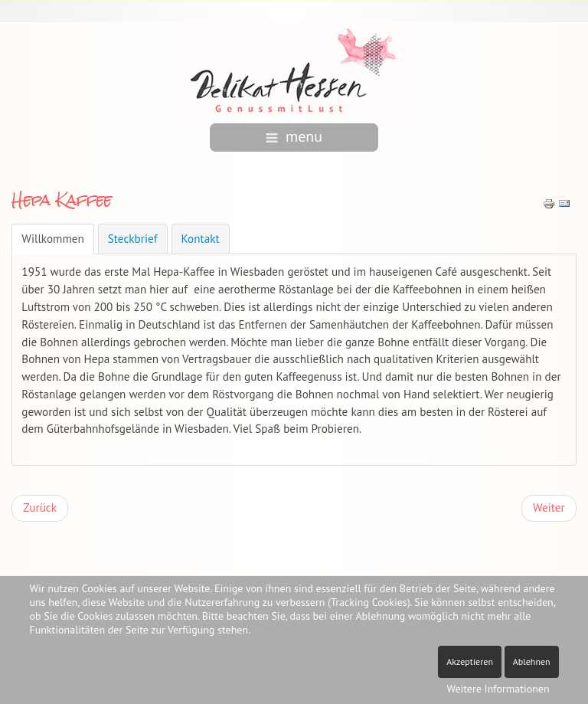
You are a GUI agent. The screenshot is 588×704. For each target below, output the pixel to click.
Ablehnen (532, 661)
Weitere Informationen (498, 689)
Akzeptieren (470, 661)
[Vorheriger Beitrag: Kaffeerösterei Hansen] (40, 508)
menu (294, 136)
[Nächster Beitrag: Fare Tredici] (549, 508)
